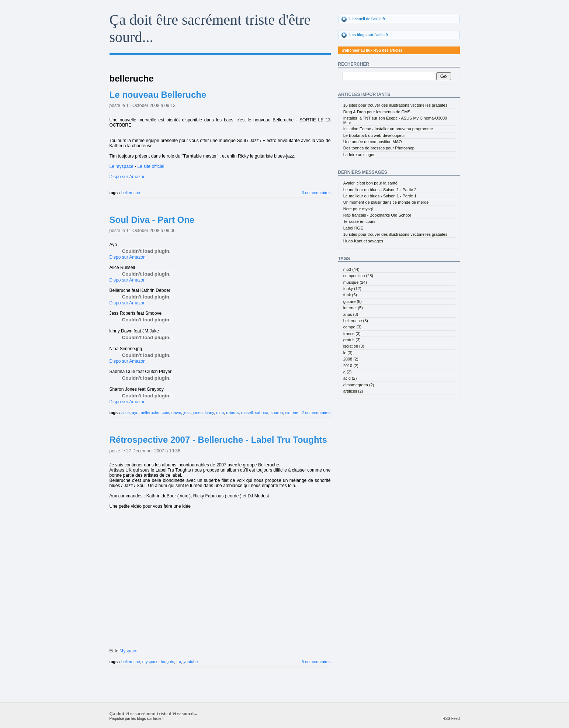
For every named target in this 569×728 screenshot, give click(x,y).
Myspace (128, 651)
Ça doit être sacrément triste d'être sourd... (153, 713)
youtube (190, 662)
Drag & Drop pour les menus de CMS (377, 112)
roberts (232, 413)
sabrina (261, 413)
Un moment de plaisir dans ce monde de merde (386, 202)
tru (179, 662)
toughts (167, 662)
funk (350, 295)
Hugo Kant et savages (363, 241)
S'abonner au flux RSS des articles (372, 50)
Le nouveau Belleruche (158, 95)
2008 (351, 359)
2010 (351, 366)
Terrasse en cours (359, 221)
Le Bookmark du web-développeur (374, 135)
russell (247, 413)
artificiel (353, 391)
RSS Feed (451, 719)
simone (292, 413)
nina (220, 413)
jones (198, 413)
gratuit (352, 340)
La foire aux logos (359, 155)
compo (353, 327)
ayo (135, 413)
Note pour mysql (358, 209)
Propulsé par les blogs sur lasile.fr (137, 719)
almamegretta (359, 385)
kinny (209, 413)
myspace (150, 662)
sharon (277, 413)
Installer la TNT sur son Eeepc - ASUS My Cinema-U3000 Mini (395, 120)
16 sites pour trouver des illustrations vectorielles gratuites (395, 105)
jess (187, 413)
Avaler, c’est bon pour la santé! (371, 183)
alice (126, 413)
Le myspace (122, 166)
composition (358, 276)
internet (353, 308)
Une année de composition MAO (373, 142)
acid (350, 378)
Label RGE (353, 228)
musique (355, 282)
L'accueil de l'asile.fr (367, 19)
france (352, 334)
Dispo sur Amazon (128, 177)
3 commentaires (316, 193)
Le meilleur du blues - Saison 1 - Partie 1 (380, 196)
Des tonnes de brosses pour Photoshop (379, 148)
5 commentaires (316, 662)
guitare (353, 301)
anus (351, 314)
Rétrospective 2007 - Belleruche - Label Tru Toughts (218, 440)
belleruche (131, 193)
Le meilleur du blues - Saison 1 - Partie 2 (380, 190)
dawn (176, 413)
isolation (354, 346)
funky (352, 289)
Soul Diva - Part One (152, 220)
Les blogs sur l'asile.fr (369, 35)
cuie (165, 413)
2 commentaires (316, 413)
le (348, 353)
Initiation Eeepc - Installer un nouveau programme (388, 129)
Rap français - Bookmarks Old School (377, 215)
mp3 (351, 269)
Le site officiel (151, 166)
